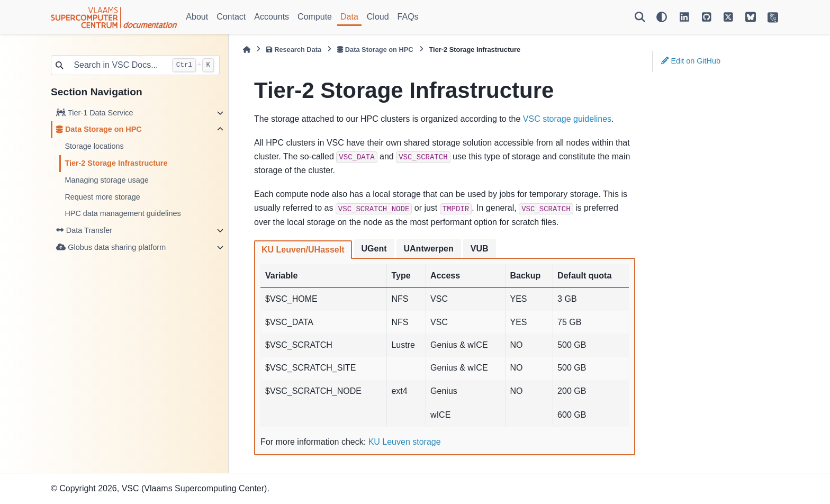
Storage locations (94, 146)
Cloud (378, 17)
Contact (231, 17)
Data (349, 17)
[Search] (640, 17)
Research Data (294, 49)
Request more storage (102, 197)
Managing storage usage (106, 180)
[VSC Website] (773, 17)
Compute (315, 17)
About (197, 17)
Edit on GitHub (691, 61)
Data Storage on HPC (99, 129)
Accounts (272, 17)
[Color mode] (662, 17)
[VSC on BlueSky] (751, 17)
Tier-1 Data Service (94, 113)
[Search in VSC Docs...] (117, 65)
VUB (480, 249)
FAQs (408, 17)
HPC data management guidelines (123, 213)
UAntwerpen (429, 249)
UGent (374, 249)
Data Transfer (84, 230)
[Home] (247, 49)
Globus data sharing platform (111, 247)
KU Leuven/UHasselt (303, 250)
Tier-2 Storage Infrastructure (116, 163)
